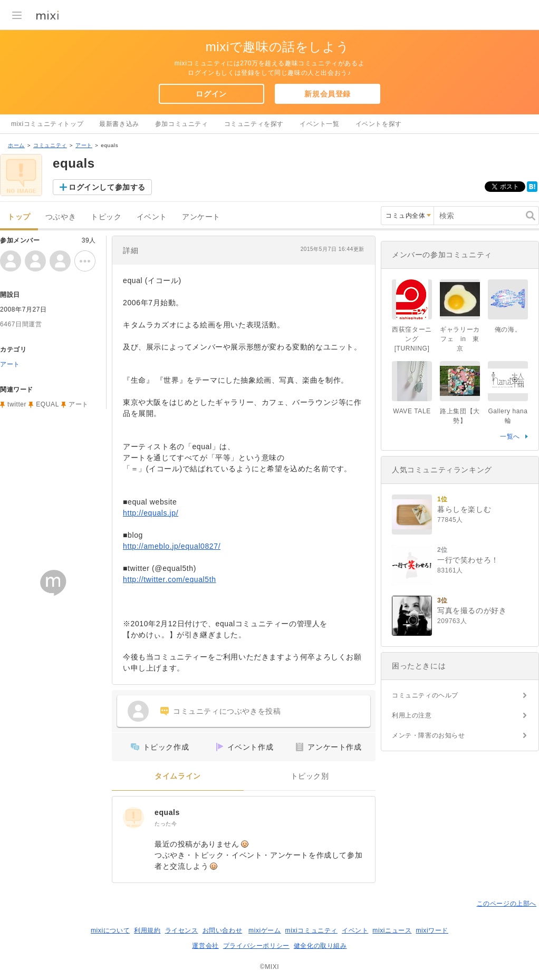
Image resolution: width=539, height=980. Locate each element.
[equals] (133, 818)
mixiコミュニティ (311, 930)
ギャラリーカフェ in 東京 (460, 339)
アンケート (201, 217)
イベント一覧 (320, 124)
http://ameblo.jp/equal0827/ (172, 546)
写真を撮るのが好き (472, 610)
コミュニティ (50, 145)
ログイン (211, 94)
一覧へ (510, 436)
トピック (106, 217)
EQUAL (47, 404)
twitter (17, 404)
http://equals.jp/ (151, 513)
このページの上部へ (507, 904)
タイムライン (178, 776)
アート (84, 145)
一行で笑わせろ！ (468, 560)
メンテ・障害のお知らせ (429, 735)
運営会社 (205, 946)
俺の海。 (508, 329)
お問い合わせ (223, 930)
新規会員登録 (328, 94)
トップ (19, 217)
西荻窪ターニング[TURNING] (412, 339)
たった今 (166, 824)
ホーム (16, 145)
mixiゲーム (265, 930)
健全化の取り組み (320, 946)
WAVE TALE (412, 411)
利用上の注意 (412, 715)
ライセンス (182, 930)
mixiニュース (392, 930)
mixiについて (110, 930)
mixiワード (432, 930)
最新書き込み (119, 124)
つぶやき (61, 217)
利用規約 (147, 930)
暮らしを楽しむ (464, 509)
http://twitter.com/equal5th (170, 579)
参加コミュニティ (182, 124)
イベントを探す (379, 124)
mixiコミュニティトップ (47, 124)
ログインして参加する (107, 187)
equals (167, 812)
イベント (152, 217)
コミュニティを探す (254, 124)
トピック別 (310, 776)
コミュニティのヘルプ (425, 695)
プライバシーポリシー (256, 946)
